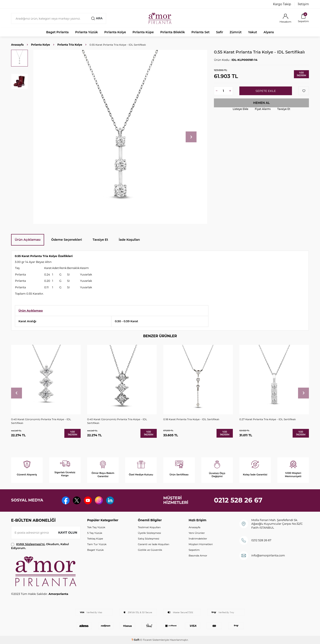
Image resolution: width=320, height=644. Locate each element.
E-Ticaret (146, 640)
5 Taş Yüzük (95, 533)
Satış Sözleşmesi (148, 539)
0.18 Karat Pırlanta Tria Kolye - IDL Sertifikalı (191, 419)
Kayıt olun (67, 533)
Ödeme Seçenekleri (67, 240)
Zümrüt (236, 32)
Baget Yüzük (95, 550)
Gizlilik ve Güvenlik (150, 550)
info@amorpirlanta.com (268, 555)
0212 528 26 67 (238, 500)
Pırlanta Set (200, 32)
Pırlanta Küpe (143, 32)
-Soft (136, 640)
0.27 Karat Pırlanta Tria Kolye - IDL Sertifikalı (268, 419)
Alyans (269, 32)
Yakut (252, 32)
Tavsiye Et (284, 109)
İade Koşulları (129, 240)
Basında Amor (198, 555)
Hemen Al (262, 103)
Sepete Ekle (266, 91)
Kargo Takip (282, 4)
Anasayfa (17, 45)
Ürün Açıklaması (28, 240)
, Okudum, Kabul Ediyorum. (40, 546)
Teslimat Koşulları (149, 527)
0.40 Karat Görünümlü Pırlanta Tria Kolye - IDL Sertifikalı (41, 421)
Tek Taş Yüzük (96, 527)
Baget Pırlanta (57, 32)
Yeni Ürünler (197, 533)
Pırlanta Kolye (115, 32)
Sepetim (194, 550)
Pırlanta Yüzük (87, 32)
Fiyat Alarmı (263, 109)
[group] (120, 137)
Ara (97, 18)
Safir (220, 32)
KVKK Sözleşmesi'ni (30, 544)
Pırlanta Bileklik (172, 32)
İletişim (303, 4)
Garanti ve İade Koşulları (153, 544)
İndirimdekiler (198, 539)
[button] (191, 137)
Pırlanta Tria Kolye (70, 45)
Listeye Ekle (240, 109)
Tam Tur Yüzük (97, 544)
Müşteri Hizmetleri (201, 544)
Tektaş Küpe (95, 539)
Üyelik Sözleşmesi (149, 533)
